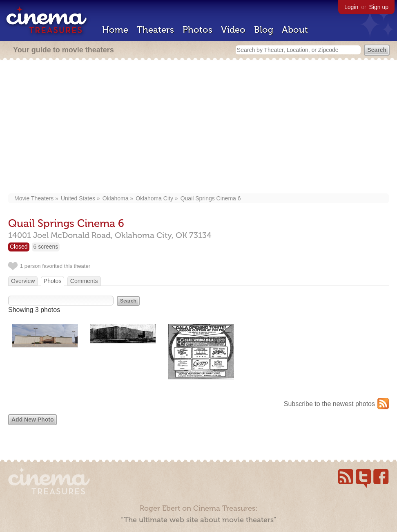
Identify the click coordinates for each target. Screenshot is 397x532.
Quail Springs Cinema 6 (211, 198)
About (295, 30)
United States (78, 198)
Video (233, 30)
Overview (23, 281)
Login (351, 7)
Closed (19, 247)
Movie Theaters (34, 198)
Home (115, 30)
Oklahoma (116, 198)
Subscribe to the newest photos (329, 404)
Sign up (379, 7)
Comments (84, 281)
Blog (264, 30)
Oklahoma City (154, 198)
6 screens (46, 247)
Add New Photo (32, 420)
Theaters (155, 30)
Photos (197, 30)
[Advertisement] (198, 128)
